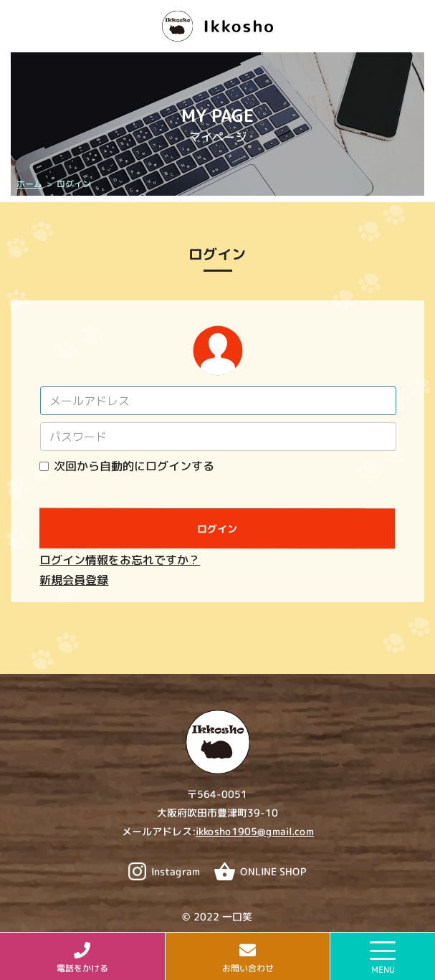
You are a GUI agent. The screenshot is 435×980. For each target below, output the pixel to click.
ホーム (29, 184)
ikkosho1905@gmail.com (254, 831)
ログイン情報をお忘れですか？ (120, 560)
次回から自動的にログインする (134, 466)
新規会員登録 (74, 580)
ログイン (217, 529)
